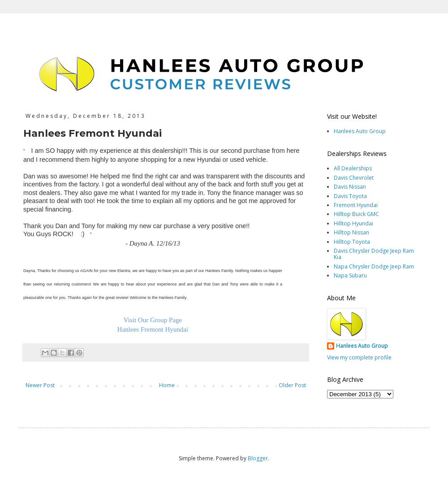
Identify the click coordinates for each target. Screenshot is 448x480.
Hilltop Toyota (352, 242)
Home (167, 385)
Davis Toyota (350, 196)
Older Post (292, 385)
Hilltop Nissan (351, 232)
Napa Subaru (350, 275)
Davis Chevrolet (354, 178)
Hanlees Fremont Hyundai (153, 329)
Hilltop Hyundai (353, 223)
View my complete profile (359, 357)
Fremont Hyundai (356, 205)
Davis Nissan (350, 187)
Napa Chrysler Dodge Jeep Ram (374, 266)
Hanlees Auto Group (360, 131)
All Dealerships (353, 168)
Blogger (258, 458)
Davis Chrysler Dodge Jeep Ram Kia (374, 254)
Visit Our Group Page (153, 320)
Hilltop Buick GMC (356, 214)
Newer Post (40, 385)
